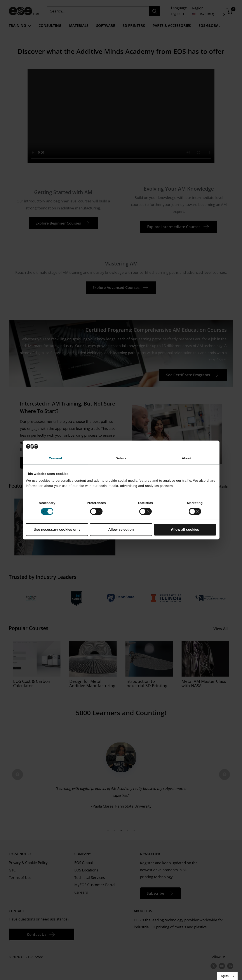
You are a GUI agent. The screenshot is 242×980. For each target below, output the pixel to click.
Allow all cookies (185, 530)
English (224, 976)
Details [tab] (121, 458)
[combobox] (227, 976)
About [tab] (187, 458)
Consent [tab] (55, 458)
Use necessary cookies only (57, 530)
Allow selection (121, 530)
